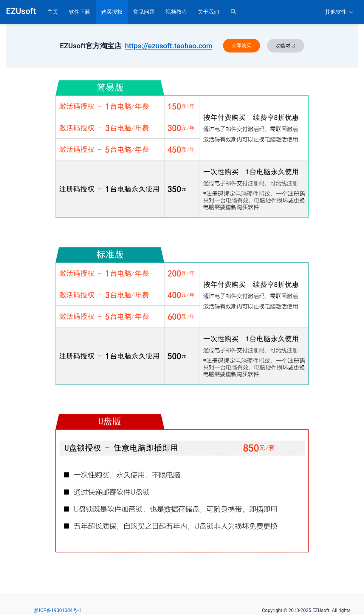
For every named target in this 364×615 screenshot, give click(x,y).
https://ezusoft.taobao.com (169, 46)
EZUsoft (21, 11)
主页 (53, 12)
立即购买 (241, 45)
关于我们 (208, 12)
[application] (350, 12)
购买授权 (112, 12)
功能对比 (286, 45)
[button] (234, 12)
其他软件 (339, 12)
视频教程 (176, 12)
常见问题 (144, 12)
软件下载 (80, 12)
